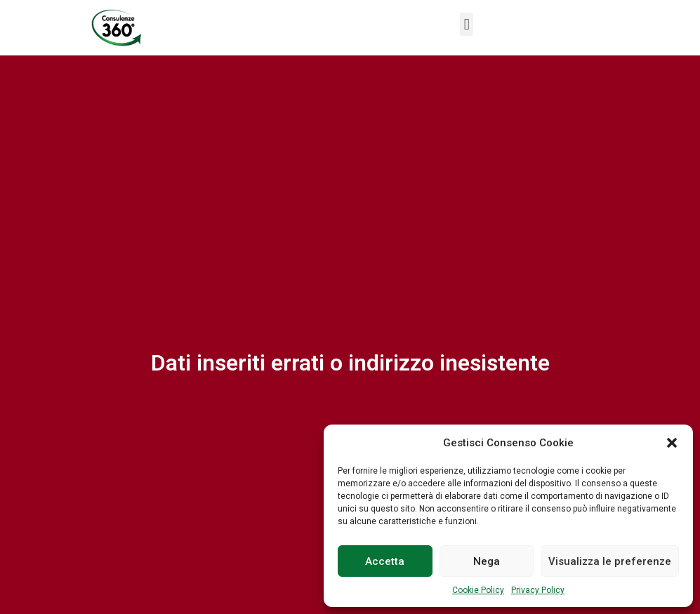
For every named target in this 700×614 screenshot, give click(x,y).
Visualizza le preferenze (610, 561)
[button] (672, 443)
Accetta (385, 561)
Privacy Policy (538, 590)
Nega (487, 561)
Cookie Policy (478, 590)
